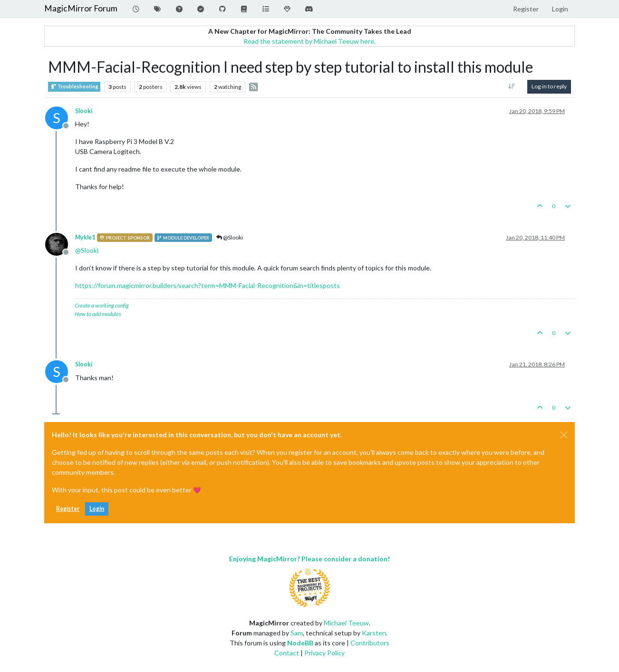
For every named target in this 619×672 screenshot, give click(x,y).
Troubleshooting (74, 87)
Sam (297, 633)
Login (97, 509)
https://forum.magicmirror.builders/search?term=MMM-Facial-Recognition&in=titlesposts (208, 285)
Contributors (370, 643)
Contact (287, 653)
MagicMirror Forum (81, 8)
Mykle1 (85, 237)
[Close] (564, 435)
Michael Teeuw (346, 623)
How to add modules (98, 314)
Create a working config (102, 305)
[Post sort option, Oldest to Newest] (512, 86)
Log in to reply (549, 86)
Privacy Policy (324, 653)
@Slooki (230, 237)
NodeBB (300, 643)
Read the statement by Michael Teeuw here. (309, 41)
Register (68, 509)
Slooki (84, 111)
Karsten (374, 633)
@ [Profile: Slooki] (87, 250)
